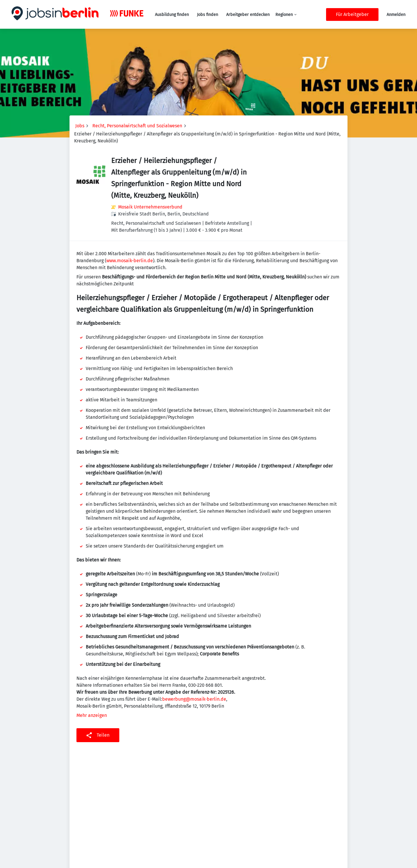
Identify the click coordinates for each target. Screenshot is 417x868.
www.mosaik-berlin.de (130, 261)
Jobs (80, 126)
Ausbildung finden (172, 15)
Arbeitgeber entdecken (248, 15)
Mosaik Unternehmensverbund (150, 207)
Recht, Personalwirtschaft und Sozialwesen (137, 126)
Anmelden (396, 15)
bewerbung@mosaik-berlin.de (194, 699)
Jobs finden (207, 15)
